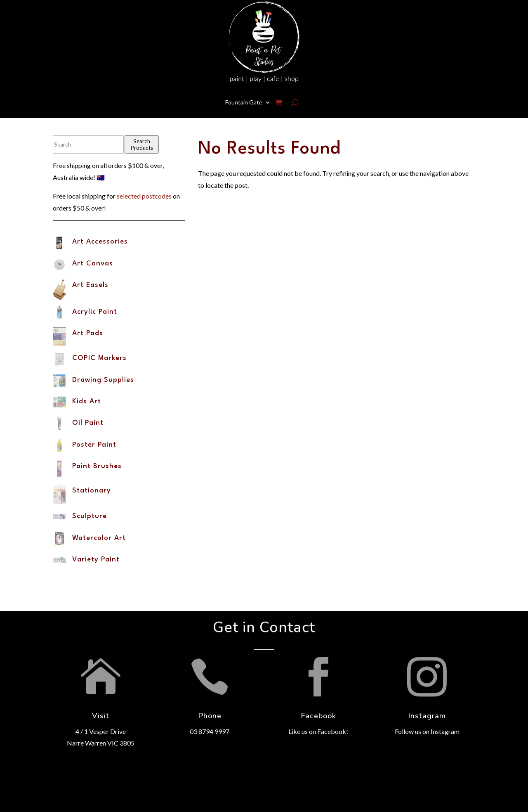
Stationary (92, 491)
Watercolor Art (99, 538)
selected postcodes (144, 196)
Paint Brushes (97, 466)
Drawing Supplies (103, 380)
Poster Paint (94, 445)
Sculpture (90, 516)
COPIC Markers (99, 358)
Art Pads (88, 333)
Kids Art (87, 401)
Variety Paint (96, 560)
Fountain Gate (244, 102)
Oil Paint (88, 423)
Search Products (142, 144)
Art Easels (90, 285)
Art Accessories (100, 242)
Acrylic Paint (95, 312)
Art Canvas (93, 264)
